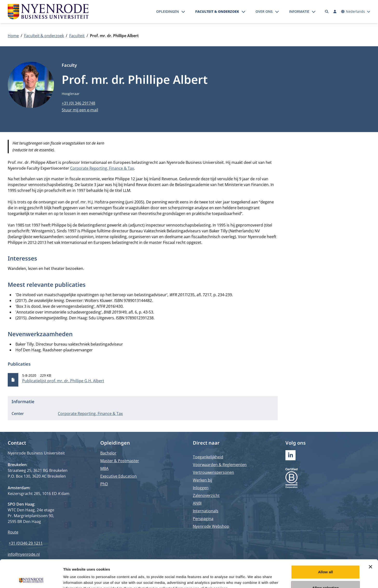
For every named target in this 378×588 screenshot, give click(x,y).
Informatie (299, 11)
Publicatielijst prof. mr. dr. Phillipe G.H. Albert (63, 381)
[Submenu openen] (183, 12)
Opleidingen (168, 11)
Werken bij (202, 480)
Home (13, 36)
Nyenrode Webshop (211, 526)
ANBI (197, 503)
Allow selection (326, 560)
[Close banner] (371, 539)
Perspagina (203, 519)
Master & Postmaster (120, 461)
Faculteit (77, 36)
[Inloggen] (335, 12)
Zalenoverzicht (206, 495)
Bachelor (108, 453)
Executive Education (118, 476)
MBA (104, 468)
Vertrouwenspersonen (213, 472)
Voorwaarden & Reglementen (220, 465)
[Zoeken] (327, 12)
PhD (104, 484)
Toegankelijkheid (208, 457)
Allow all (325, 544)
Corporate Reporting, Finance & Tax (102, 168)
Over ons (264, 11)
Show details (253, 578)
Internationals (206, 511)
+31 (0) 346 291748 (78, 103)
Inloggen (201, 488)
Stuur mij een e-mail (80, 110)
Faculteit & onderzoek (217, 11)
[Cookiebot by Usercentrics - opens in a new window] (31, 579)
